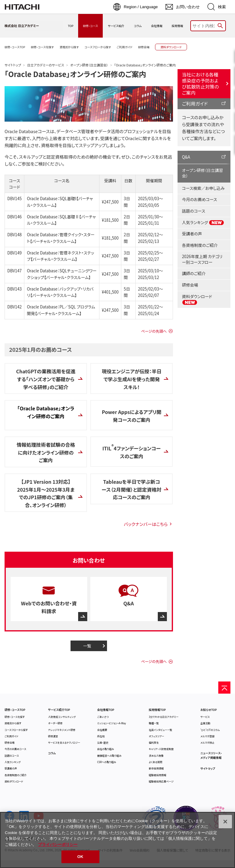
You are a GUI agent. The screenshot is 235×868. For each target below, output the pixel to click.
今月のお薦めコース (200, 199)
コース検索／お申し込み (203, 188)
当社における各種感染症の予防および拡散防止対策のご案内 (201, 83)
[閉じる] (225, 822)
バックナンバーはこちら (146, 524)
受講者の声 (192, 234)
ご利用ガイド (195, 103)
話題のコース (194, 211)
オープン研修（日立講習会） (89, 65)
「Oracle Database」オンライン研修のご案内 (75, 74)
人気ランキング (203, 223)
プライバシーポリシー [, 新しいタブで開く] (58, 844)
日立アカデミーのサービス (45, 65)
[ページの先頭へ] (224, 688)
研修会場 (190, 285)
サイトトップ (13, 65)
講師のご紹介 (194, 273)
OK (80, 857)
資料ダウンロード (197, 299)
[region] (117, 840)
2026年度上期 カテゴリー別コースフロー (202, 259)
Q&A (186, 157)
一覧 (87, 646)
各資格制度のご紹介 (200, 245)
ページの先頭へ (154, 331)
